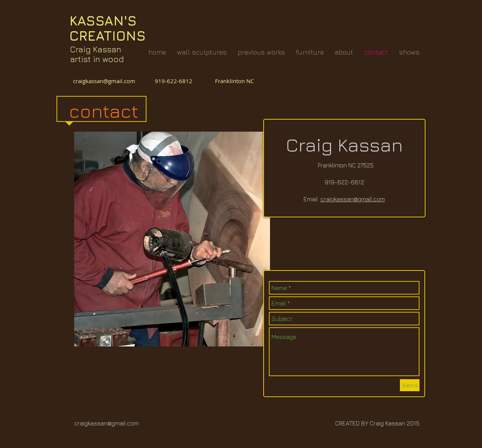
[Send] (410, 385)
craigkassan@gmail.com (106, 81)
